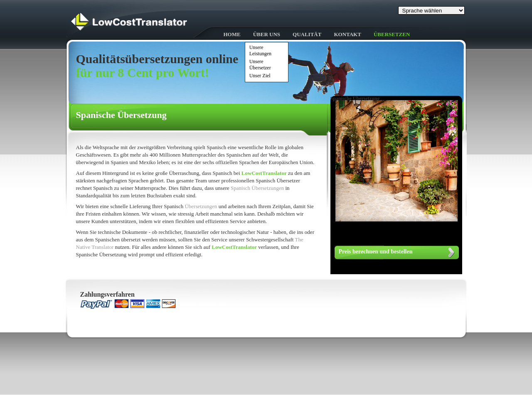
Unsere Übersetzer (260, 65)
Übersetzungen (201, 206)
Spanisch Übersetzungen (258, 188)
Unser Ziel (260, 76)
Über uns (267, 34)
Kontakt (347, 34)
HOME (232, 34)
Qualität (307, 34)
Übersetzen (392, 34)
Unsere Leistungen (260, 50)
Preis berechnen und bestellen (376, 252)
